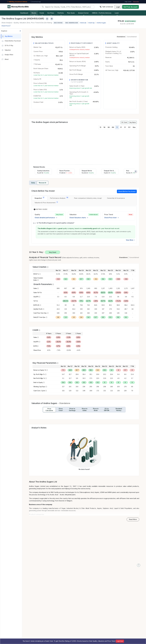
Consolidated (132, 37)
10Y (129, 127)
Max (134, 127)
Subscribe (136, 2)
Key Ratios (133, 122)
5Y (125, 127)
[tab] (40, 198)
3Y (121, 127)
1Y (117, 127)
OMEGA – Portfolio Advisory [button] (102, 13)
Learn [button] (117, 13)
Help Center (128, 2)
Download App (36, 2)
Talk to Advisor (106, 7)
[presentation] (136, 171)
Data (33, 183)
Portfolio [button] (61, 13)
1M (104, 127)
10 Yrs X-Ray (7, 46)
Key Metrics (7, 36)
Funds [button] (42, 13)
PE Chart (124, 122)
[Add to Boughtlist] (52, 19)
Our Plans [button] (51, 13)
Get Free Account (130, 7)
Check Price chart (111, 218)
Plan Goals (71, 13)
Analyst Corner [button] (83, 13)
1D (101, 127)
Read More (133, 519)
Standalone (121, 37)
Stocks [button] (34, 13)
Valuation (6, 50)
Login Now (120, 641)
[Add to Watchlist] (47, 19)
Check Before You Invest (11, 41)
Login (118, 7)
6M (113, 127)
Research (43, 183)
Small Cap (91, 23)
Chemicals (83, 23)
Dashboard (24, 13)
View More (131, 240)
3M (109, 127)
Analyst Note (7, 55)
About (5, 59)
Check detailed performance (46, 218)
